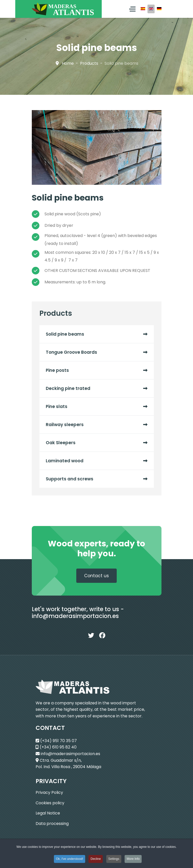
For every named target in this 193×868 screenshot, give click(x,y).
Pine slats (57, 406)
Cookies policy (50, 803)
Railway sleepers (65, 425)
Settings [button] (114, 860)
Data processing (52, 824)
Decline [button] (96, 860)
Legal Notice (48, 813)
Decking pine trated (68, 388)
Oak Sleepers (61, 443)
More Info (133, 860)
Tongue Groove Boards (71, 352)
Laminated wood (65, 461)
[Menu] (132, 9)
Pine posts (57, 370)
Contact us (96, 576)
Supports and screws (70, 479)
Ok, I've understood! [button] (70, 860)
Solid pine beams (65, 334)
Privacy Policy (49, 792)
